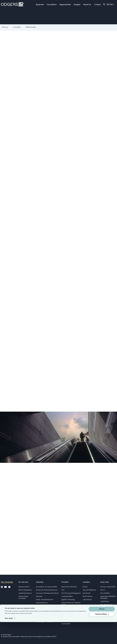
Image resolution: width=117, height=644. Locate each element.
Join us (103, 590)
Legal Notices (105, 601)
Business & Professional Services (47, 590)
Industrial (39, 609)
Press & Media (105, 593)
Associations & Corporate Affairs (47, 587)
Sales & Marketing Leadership (71, 611)
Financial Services (42, 603)
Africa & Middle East (89, 590)
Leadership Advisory (25, 593)
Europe (85, 587)
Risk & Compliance (68, 621)
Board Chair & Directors (69, 587)
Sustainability (40, 619)
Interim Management (25, 590)
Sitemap (103, 610)
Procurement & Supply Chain (71, 614)
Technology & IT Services (44, 622)
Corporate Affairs (67, 596)
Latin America (87, 600)
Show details (9, 640)
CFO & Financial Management (71, 593)
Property (64, 617)
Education (39, 596)
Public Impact (40, 615)
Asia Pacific (87, 593)
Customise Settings (102, 636)
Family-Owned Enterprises (45, 600)
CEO (63, 590)
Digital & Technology (68, 600)
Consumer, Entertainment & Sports (47, 593)
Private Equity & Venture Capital (46, 612)
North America (88, 596)
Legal (63, 608)
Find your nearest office (108, 587)
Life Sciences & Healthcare (45, 606)
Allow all (102, 631)
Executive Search (24, 587)
